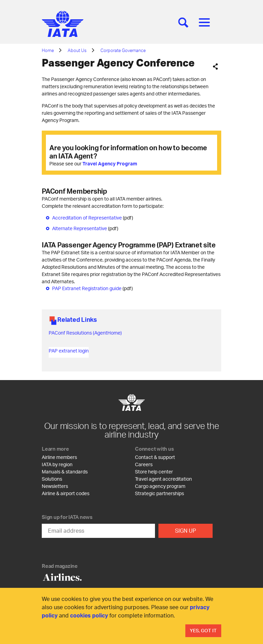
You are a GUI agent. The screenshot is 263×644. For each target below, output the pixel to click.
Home (48, 50)
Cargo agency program (160, 486)
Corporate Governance (123, 50)
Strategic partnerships (159, 493)
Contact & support (155, 457)
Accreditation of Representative (87, 218)
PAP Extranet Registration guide (87, 288)
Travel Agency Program (110, 163)
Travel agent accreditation (163, 479)
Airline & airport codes (66, 493)
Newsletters (55, 486)
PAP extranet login (69, 351)
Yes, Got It (203, 630)
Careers (144, 464)
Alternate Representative (80, 228)
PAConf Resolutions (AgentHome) (85, 333)
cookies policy (89, 615)
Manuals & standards (65, 472)
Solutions (52, 479)
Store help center (154, 472)
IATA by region (57, 464)
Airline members (59, 457)
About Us (77, 50)
